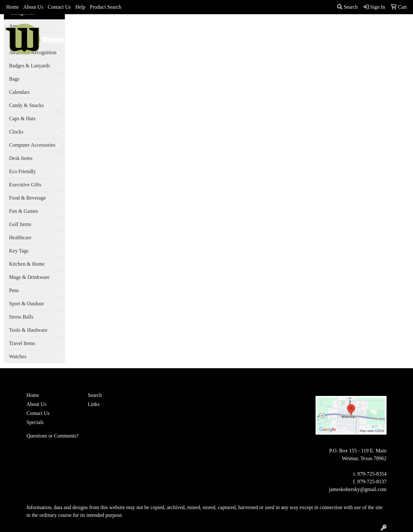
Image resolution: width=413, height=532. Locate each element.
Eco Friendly (22, 171)
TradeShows (283, 28)
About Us (33, 7)
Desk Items (21, 158)
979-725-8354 (372, 474)
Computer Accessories (32, 145)
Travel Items (22, 343)
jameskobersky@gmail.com (358, 489)
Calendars (19, 92)
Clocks (16, 132)
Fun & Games (24, 211)
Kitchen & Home (27, 264)
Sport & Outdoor (26, 304)
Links (94, 404)
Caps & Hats (22, 118)
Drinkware (225, 28)
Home (12, 7)
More (339, 28)
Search (348, 7)
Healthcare (20, 237)
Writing (315, 28)
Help (80, 7)
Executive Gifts (25, 185)
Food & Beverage (27, 198)
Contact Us (59, 7)
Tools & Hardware (28, 330)
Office (254, 28)
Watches (18, 356)
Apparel (175, 28)
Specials (35, 422)
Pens (14, 290)
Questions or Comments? (53, 436)
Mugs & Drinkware (29, 277)
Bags (198, 28)
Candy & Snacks (26, 105)
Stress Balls (21, 317)
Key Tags (19, 251)
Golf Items (20, 224)
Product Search (106, 7)
